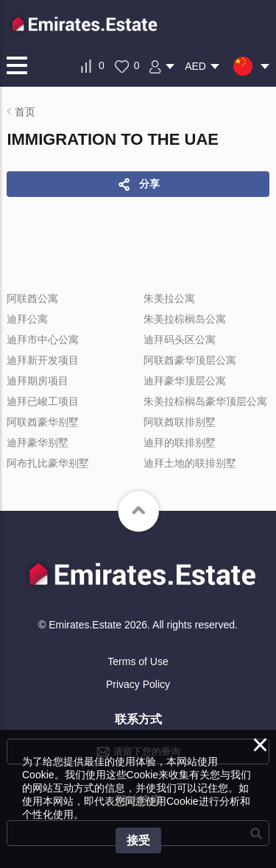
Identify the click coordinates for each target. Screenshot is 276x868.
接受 (138, 840)
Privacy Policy (138, 684)
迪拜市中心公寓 (43, 340)
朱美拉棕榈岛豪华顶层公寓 (205, 401)
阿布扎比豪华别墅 (48, 463)
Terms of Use (138, 661)
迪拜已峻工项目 (43, 401)
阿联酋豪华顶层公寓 (190, 360)
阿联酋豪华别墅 (43, 422)
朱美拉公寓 (169, 298)
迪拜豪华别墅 (38, 442)
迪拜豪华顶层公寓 (185, 381)
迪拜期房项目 (38, 381)
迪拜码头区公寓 (180, 340)
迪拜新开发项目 (43, 360)
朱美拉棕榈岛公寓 (185, 319)
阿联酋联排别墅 (180, 422)
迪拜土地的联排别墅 (190, 463)
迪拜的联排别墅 (180, 442)
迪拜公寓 (27, 319)
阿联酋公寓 (32, 298)
